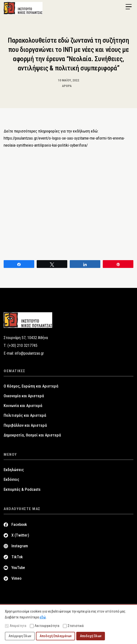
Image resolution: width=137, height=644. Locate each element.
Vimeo (16, 578)
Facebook (19, 525)
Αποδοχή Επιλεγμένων (56, 636)
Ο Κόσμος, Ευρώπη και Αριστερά (31, 386)
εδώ (43, 617)
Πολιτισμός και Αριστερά (25, 415)
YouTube (18, 568)
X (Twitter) (20, 535)
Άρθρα (67, 86)
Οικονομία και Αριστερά (24, 396)
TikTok (17, 557)
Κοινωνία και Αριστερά (23, 406)
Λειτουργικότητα (45, 626)
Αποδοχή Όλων (91, 636)
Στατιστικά (73, 626)
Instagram (20, 546)
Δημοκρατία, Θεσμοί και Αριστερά (32, 435)
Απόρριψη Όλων (20, 636)
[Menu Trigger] (128, 7)
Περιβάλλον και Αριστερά (25, 425)
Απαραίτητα (16, 626)
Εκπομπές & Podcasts (22, 489)
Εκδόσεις (11, 479)
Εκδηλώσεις (14, 470)
